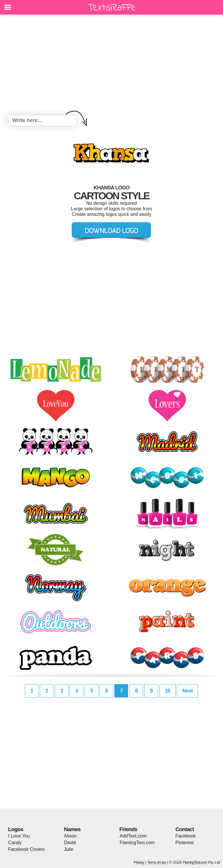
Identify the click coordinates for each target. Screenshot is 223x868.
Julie (69, 849)
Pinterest (185, 843)
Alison (70, 836)
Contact (185, 829)
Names (72, 829)
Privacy (139, 862)
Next (187, 691)
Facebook (186, 836)
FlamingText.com (137, 843)
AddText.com (133, 836)
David (70, 843)
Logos (16, 829)
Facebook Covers (26, 849)
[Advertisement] (111, 65)
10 (168, 691)
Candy (15, 843)
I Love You (19, 836)
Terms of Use (157, 862)
